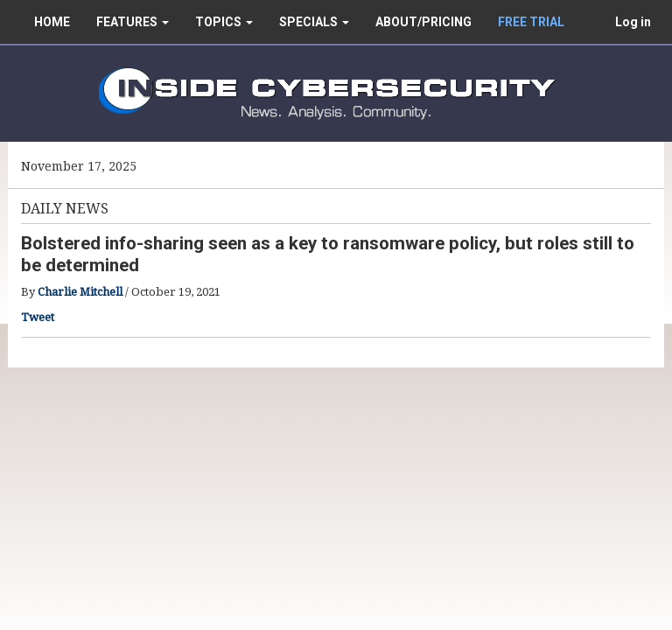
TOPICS (224, 22)
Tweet (38, 317)
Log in (633, 22)
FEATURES (133, 22)
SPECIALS (314, 22)
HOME (52, 22)
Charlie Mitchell (80, 292)
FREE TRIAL (531, 22)
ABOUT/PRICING (423, 22)
